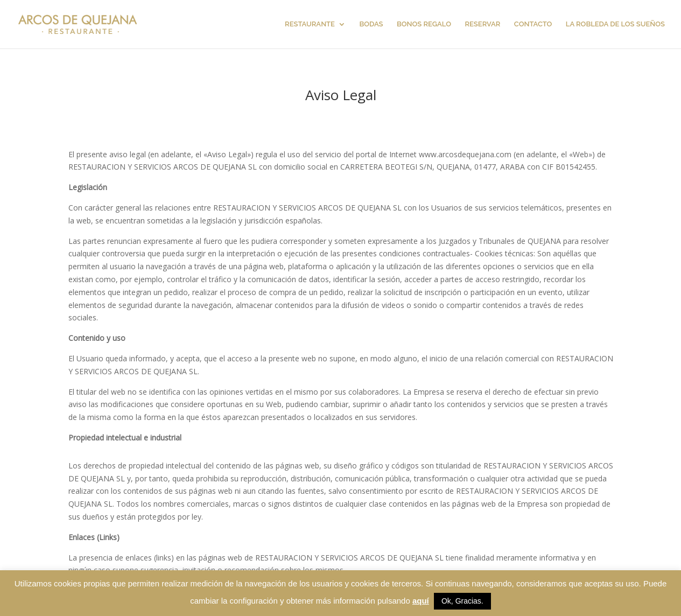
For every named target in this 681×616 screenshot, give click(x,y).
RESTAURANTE (310, 24)
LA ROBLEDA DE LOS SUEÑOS (615, 24)
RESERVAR (482, 24)
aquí (421, 601)
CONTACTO (533, 24)
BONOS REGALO (424, 24)
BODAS (371, 24)
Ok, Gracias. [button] (462, 601)
